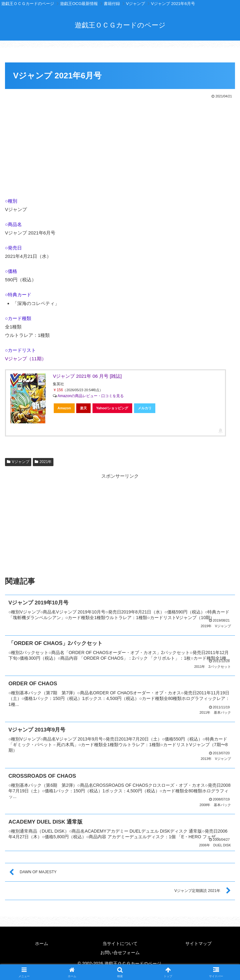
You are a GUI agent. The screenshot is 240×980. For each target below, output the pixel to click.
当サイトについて (120, 942)
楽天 (83, 408)
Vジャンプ (18, 462)
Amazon (64, 408)
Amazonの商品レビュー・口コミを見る (91, 396)
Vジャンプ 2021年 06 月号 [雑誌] (87, 376)
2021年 (43, 462)
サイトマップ (198, 942)
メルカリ (145, 408)
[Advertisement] (120, 146)
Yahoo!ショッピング (112, 408)
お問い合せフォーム (120, 951)
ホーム (42, 942)
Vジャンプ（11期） (26, 359)
